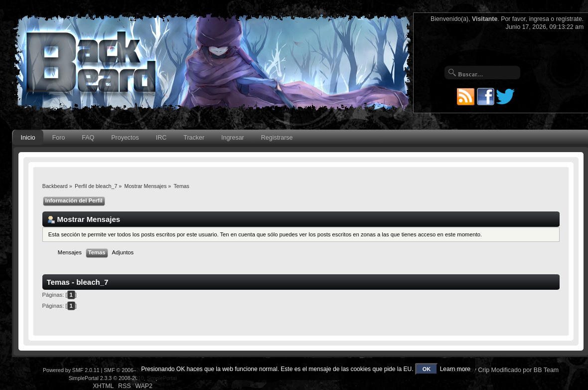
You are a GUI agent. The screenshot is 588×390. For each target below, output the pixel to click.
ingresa (539, 19)
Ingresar (233, 138)
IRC (161, 138)
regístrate (569, 19)
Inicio (28, 138)
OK (427, 369)
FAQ (88, 138)
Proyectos (125, 138)
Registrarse (277, 138)
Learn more (455, 369)
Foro (59, 138)
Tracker (194, 138)
